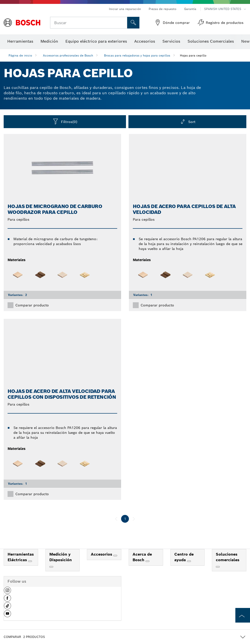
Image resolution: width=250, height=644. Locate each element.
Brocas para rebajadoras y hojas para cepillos (137, 55)
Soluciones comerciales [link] (228, 557)
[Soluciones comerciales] (218, 567)
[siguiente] (134, 519)
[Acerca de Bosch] (147, 561)
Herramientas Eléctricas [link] (21, 557)
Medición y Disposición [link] (61, 557)
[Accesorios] (115, 556)
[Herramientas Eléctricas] (30, 561)
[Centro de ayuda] (189, 561)
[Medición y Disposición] (51, 567)
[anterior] (116, 519)
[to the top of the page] (243, 615)
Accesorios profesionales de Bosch (68, 55)
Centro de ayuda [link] (184, 557)
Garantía (190, 9)
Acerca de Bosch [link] (142, 557)
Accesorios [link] (102, 554)
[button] (7, 592)
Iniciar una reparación (125, 9)
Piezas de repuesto (162, 9)
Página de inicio (20, 55)
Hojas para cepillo (193, 55)
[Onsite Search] (133, 23)
